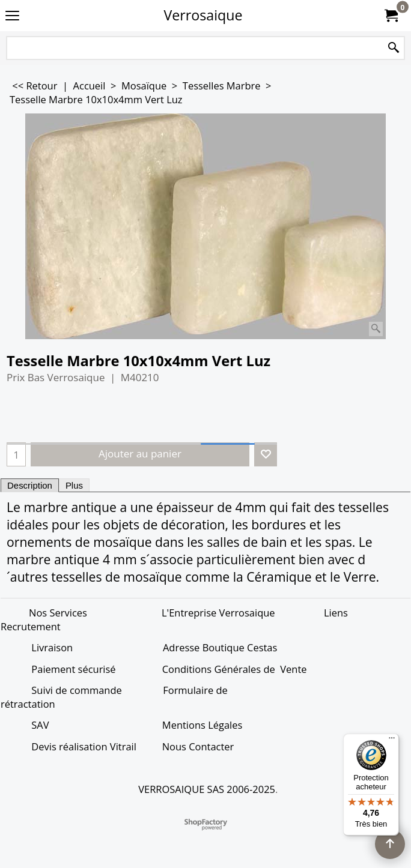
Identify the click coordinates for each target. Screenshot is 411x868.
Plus (74, 485)
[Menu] (392, 741)
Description (30, 485)
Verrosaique (203, 15)
